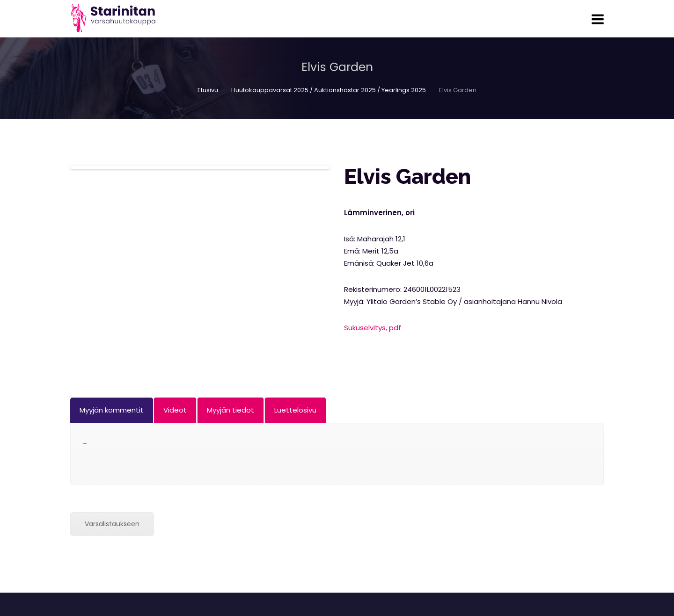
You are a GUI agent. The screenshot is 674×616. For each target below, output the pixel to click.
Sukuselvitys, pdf (373, 328)
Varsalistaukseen (112, 524)
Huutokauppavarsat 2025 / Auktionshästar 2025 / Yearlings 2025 (329, 90)
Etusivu (208, 90)
